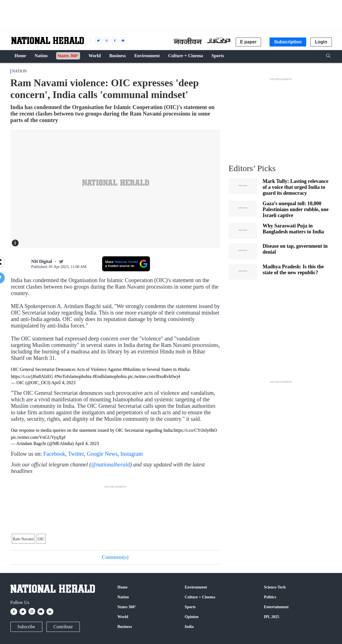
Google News (102, 454)
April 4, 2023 (63, 383)
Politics (270, 597)
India (189, 627)
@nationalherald (110, 464)
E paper (249, 42)
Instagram (132, 454)
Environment (196, 587)
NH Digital (42, 261)
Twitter (76, 454)
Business (125, 627)
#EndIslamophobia (110, 376)
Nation (19, 71)
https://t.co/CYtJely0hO (195, 430)
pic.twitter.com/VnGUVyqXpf (38, 437)
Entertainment (276, 607)
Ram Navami (23, 539)
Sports (190, 607)
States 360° (127, 607)
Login (321, 42)
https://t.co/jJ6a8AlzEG (32, 376)
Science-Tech (275, 587)
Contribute (63, 627)
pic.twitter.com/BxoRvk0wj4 (154, 376)
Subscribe (26, 627)
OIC (41, 539)
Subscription (288, 42)
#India (183, 369)
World (123, 617)
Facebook (54, 454)
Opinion (192, 617)
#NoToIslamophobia (73, 376)
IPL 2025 (272, 617)
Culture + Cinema (200, 597)
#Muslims (132, 369)
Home (123, 587)
